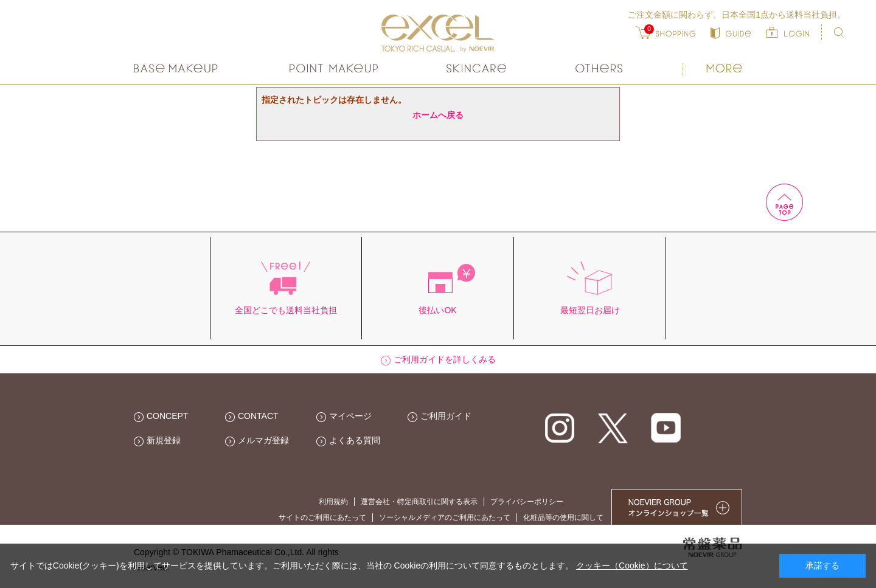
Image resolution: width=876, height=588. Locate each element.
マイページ (350, 416)
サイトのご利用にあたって (322, 517)
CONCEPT (167, 416)
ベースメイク (177, 68)
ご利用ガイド (446, 416)
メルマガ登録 (263, 440)
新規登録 (164, 440)
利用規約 (333, 502)
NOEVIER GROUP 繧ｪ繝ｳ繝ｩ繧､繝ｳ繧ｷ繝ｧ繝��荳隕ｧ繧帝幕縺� (677, 507)
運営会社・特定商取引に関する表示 (419, 502)
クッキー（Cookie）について (632, 566)
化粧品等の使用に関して (563, 517)
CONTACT (258, 416)
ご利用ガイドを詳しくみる (445, 359)
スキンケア (477, 68)
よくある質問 (355, 440)
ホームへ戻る (438, 115)
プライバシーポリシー (527, 502)
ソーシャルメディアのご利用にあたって (445, 517)
